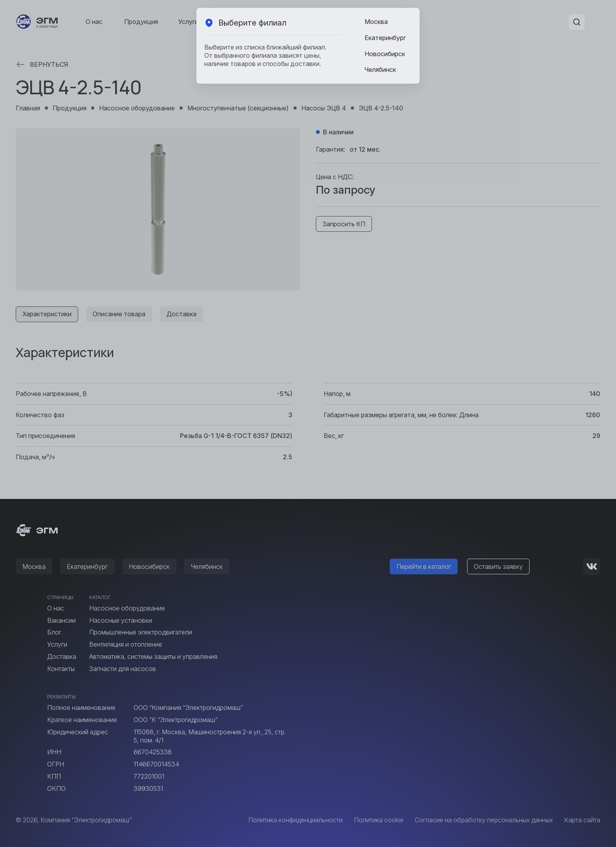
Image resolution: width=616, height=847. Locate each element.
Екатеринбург (385, 38)
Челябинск (380, 70)
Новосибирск (385, 54)
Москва (376, 22)
